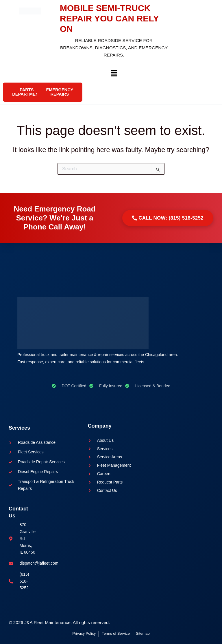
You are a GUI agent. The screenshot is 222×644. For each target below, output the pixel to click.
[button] (114, 75)
